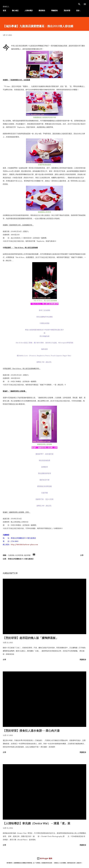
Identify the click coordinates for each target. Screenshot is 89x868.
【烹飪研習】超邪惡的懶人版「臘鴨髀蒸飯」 (31, 638)
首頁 (4, 10)
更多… (79, 10)
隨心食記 (15, 10)
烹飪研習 (67, 10)
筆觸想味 (54, 10)
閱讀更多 (83, 659)
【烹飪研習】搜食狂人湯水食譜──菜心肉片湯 (31, 731)
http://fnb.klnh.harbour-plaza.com (24, 545)
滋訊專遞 (27, 555)
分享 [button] (82, 555)
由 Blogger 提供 (44, 858)
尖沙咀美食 (19, 555)
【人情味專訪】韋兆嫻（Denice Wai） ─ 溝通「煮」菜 (37, 823)
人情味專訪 (29, 10)
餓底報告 (42, 10)
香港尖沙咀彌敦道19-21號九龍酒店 (21, 559)
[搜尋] (79, 4)
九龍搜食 (11, 555)
